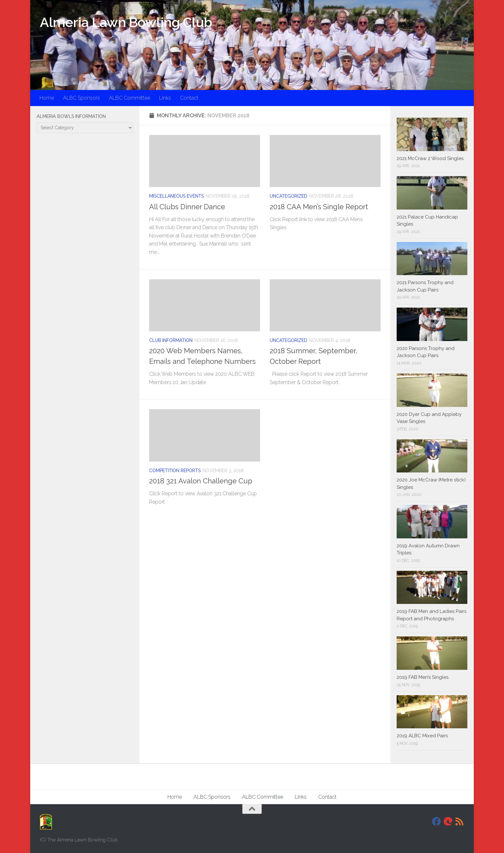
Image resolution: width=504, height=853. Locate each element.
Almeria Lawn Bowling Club (126, 22)
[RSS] (460, 822)
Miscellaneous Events (176, 196)
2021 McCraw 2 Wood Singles (430, 158)
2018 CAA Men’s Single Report (319, 207)
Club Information (171, 340)
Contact (189, 98)
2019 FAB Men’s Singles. (423, 677)
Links (165, 98)
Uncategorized (288, 196)
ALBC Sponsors (81, 98)
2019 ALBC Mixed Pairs (422, 736)
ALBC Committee (130, 98)
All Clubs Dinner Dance (187, 207)
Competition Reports (175, 471)
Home (47, 98)
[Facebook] (437, 822)
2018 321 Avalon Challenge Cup (201, 481)
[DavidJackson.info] (448, 822)
